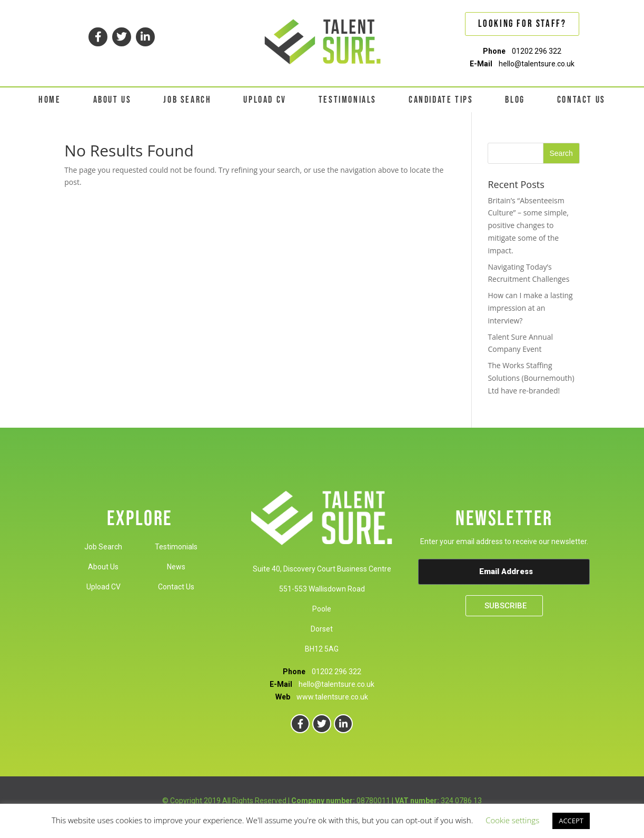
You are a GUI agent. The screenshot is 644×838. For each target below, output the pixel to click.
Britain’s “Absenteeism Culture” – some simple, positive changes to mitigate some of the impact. (528, 225)
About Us (103, 567)
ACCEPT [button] (571, 821)
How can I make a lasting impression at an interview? (530, 308)
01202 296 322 (537, 51)
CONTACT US (581, 100)
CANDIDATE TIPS (441, 100)
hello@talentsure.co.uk (537, 64)
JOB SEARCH (187, 100)
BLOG (515, 100)
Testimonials (176, 547)
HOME (49, 100)
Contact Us (176, 587)
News (176, 567)
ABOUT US (112, 100)
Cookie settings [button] (512, 820)
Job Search (103, 547)
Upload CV (103, 587)
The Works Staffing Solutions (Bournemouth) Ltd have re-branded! (531, 378)
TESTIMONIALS (348, 100)
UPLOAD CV (265, 100)
